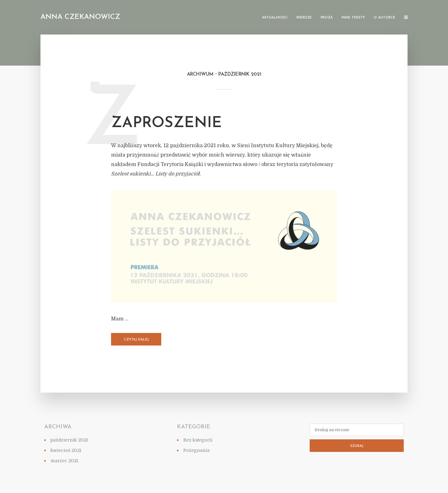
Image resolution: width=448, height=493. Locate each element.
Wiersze (304, 18)
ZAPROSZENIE (166, 123)
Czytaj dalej (136, 340)
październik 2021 (69, 440)
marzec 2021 (64, 461)
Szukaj (357, 446)
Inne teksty (353, 18)
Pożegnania (196, 450)
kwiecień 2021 (66, 450)
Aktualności (275, 18)
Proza (327, 18)
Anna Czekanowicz (80, 17)
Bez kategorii (198, 440)
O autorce (384, 18)
